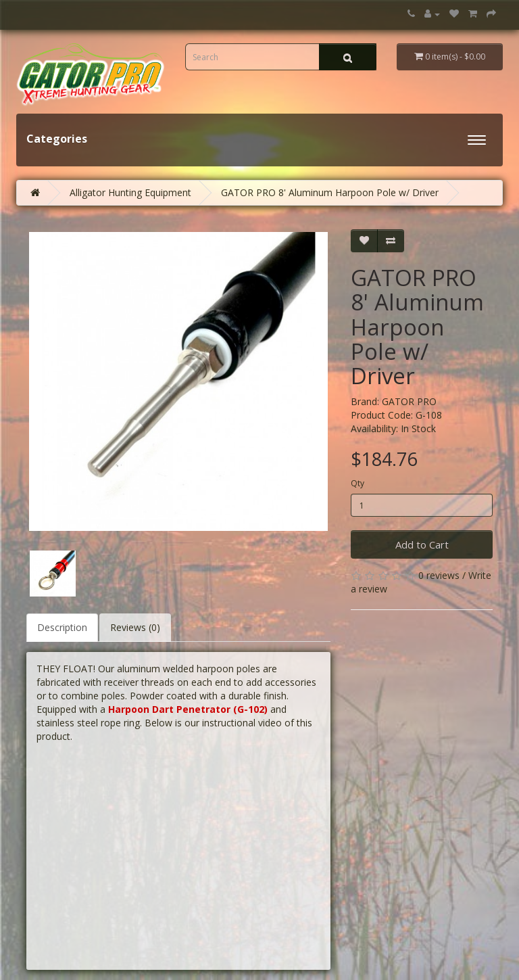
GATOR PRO (409, 401)
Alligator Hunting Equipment (130, 192)
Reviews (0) (135, 627)
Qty (357, 483)
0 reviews (439, 575)
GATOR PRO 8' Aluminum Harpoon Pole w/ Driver (330, 192)
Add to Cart (422, 544)
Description (62, 627)
